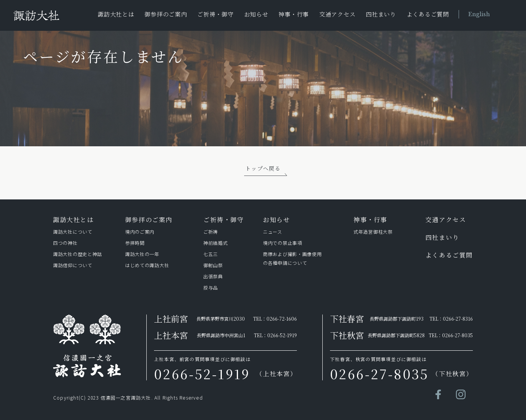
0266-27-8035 (457, 335)
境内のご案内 (140, 232)
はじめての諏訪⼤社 (147, 265)
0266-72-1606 (282, 319)
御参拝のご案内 (166, 14)
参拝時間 (135, 243)
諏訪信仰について (73, 265)
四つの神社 (65, 243)
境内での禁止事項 (283, 243)
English (479, 14)
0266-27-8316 (458, 319)
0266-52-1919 (282, 335)
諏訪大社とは (116, 14)
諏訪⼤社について (73, 232)
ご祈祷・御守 (215, 14)
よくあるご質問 (428, 14)
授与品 (211, 287)
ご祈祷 (211, 232)
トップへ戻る (263, 168)
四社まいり (381, 14)
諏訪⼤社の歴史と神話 (78, 254)
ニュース (273, 232)
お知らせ (256, 14)
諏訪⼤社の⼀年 (144, 254)
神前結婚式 (216, 243)
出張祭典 (213, 276)
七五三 (211, 254)
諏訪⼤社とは (74, 220)
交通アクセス (338, 14)
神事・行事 (294, 14)
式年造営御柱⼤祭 (373, 232)
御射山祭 (213, 265)
